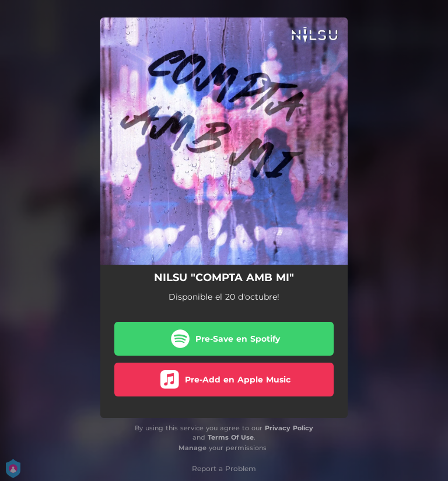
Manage (192, 448)
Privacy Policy (289, 428)
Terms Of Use (231, 437)
